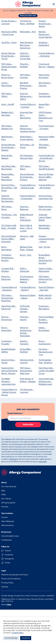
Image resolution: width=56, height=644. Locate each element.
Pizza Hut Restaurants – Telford (26, 96)
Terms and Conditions (11, 579)
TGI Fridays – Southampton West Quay (26, 371)
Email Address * (16, 413)
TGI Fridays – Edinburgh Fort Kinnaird (45, 279)
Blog (3, 491)
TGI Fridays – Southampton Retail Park (7, 298)
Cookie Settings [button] (11, 638)
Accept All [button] (26, 638)
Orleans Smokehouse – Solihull (45, 24)
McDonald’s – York (28, 32)
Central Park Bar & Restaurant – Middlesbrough (46, 382)
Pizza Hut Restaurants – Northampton (8, 199)
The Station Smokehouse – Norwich (8, 258)
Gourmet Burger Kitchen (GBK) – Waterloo (46, 177)
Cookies (5, 587)
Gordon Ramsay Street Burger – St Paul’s (27, 177)
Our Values (6, 499)
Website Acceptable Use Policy (15, 575)
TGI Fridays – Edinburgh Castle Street (9, 67)
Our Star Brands (9, 487)
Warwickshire (8, 525)
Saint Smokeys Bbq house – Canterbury (26, 45)
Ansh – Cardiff (8, 105)
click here (14, 459)
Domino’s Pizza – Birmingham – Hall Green (9, 188)
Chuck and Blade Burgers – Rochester (46, 320)
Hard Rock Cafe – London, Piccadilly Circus (46, 371)
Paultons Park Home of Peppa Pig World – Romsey (9, 371)
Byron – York (26, 255)
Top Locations (7, 513)
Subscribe (28, 425)
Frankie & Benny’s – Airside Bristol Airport (47, 158)
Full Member (7, 540)
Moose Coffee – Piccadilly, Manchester (8, 177)
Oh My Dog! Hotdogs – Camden (25, 309)
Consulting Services (10, 536)
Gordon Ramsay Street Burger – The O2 (8, 56)
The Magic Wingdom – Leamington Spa (8, 382)
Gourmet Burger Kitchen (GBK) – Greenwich (9, 239)
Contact (5, 507)
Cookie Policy (17, 633)
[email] (28, 418)
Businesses (6, 532)
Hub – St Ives (44, 247)
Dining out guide (8, 503)
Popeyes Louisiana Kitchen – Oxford (46, 239)
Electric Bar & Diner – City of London (26, 228)
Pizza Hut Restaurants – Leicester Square (28, 129)
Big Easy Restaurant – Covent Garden (45, 35)
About (4, 483)
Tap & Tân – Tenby (9, 43)
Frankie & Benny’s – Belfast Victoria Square (9, 392)
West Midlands (8, 521)
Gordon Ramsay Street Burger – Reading (8, 148)
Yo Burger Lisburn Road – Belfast (45, 217)
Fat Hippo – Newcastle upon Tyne (46, 352)
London (5, 517)
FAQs (4, 495)
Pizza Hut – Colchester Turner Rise (25, 56)
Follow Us (5, 547)
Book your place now (28, 16)
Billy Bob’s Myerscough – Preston (26, 86)
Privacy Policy (7, 583)
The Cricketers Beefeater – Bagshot (27, 279)
